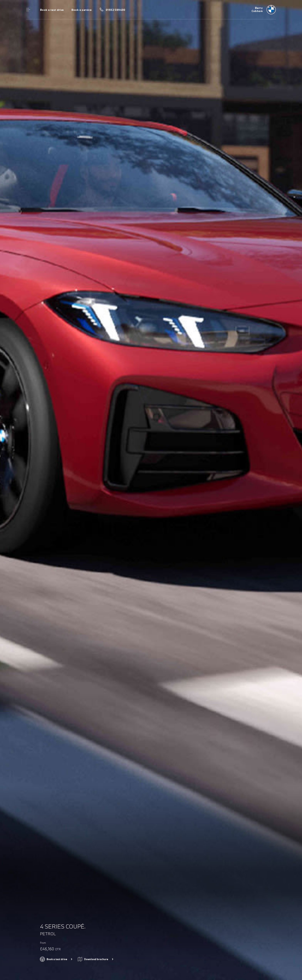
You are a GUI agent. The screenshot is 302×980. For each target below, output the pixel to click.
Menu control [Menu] (28, 10)
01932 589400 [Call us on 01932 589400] (116, 10)
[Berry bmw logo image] (264, 10)
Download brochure (96, 959)
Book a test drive (52, 10)
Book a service (81, 10)
